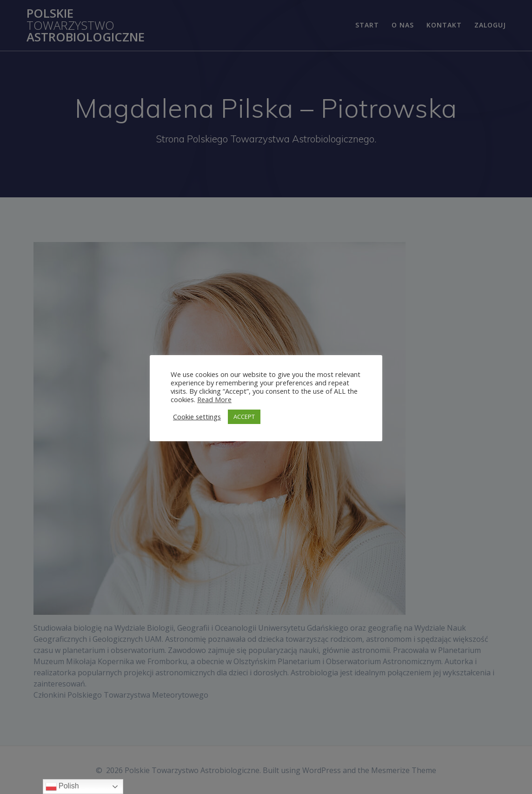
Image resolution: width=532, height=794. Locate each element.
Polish (62, 787)
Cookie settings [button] (197, 417)
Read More (214, 399)
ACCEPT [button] (244, 417)
